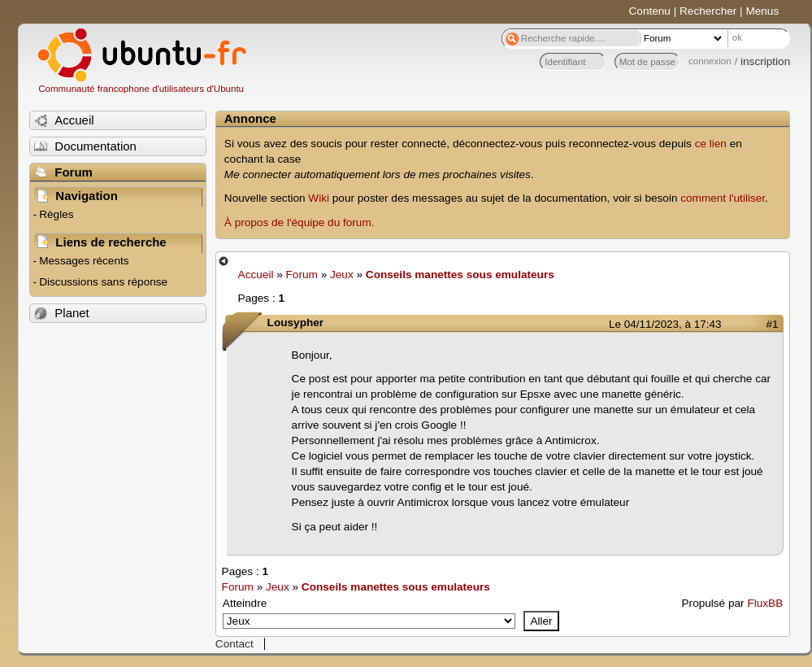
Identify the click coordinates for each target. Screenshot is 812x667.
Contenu (650, 11)
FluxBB (765, 603)
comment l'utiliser (723, 198)
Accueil (256, 275)
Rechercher (708, 11)
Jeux (342, 275)
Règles (56, 214)
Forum (302, 275)
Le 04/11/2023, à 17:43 (665, 324)
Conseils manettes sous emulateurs (460, 275)
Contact (234, 644)
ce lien (711, 144)
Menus (762, 11)
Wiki (319, 198)
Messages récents (84, 261)
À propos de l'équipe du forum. (300, 222)
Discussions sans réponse (103, 282)
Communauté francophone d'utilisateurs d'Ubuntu (141, 89)
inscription (765, 61)
